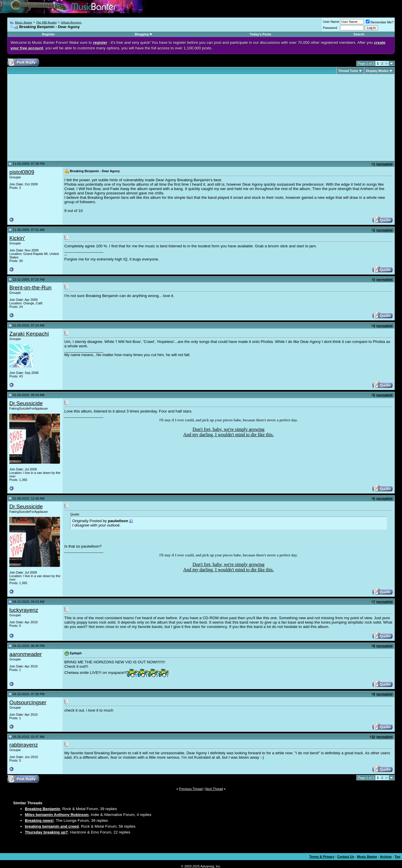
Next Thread (214, 789)
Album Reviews (71, 22)
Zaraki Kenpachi (29, 334)
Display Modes (377, 71)
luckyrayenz (24, 610)
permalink (384, 164)
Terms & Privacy (322, 857)
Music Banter (24, 22)
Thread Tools (348, 71)
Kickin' (17, 238)
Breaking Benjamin (43, 809)
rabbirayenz (24, 745)
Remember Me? (380, 22)
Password (330, 28)
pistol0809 (22, 172)
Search (359, 34)
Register (49, 34)
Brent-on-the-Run (30, 288)
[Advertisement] (58, 118)
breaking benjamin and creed (52, 826)
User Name (331, 22)
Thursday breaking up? (46, 832)
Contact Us (346, 857)
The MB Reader (46, 22)
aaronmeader (26, 654)
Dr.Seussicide (26, 403)
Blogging (142, 34)
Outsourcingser (28, 702)
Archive (386, 857)
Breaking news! (39, 820)
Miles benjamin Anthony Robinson (57, 815)
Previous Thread (191, 789)
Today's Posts (260, 34)
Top (397, 857)
